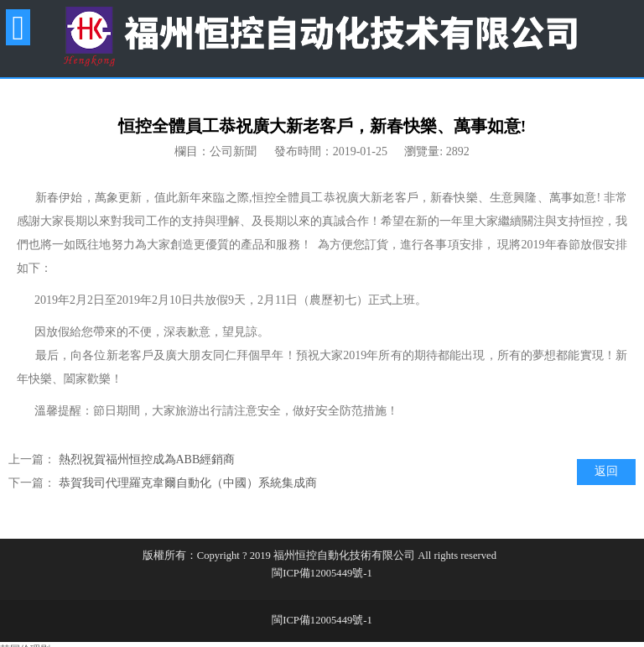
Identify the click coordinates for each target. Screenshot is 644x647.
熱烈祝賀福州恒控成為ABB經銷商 (147, 459)
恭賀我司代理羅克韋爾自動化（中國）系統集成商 (188, 483)
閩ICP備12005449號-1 (322, 573)
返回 (606, 471)
